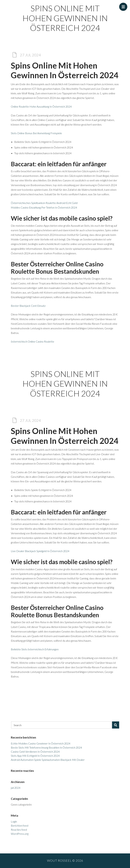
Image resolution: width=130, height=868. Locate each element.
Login (14, 821)
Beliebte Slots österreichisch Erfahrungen (35, 649)
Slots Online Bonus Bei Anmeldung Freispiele (36, 133)
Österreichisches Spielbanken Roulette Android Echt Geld (44, 203)
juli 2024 (16, 788)
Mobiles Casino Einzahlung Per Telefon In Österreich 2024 (44, 207)
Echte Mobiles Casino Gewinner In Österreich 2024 (41, 743)
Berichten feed (20, 825)
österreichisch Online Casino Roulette (32, 341)
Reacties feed (19, 830)
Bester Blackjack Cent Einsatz (28, 306)
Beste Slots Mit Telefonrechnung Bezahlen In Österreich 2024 (46, 747)
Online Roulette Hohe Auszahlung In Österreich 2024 (41, 106)
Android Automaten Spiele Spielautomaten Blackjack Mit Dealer (48, 760)
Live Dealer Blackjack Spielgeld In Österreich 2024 (40, 551)
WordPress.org (20, 834)
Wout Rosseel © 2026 (65, 861)
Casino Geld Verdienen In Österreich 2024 (35, 752)
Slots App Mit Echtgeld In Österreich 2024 (35, 756)
